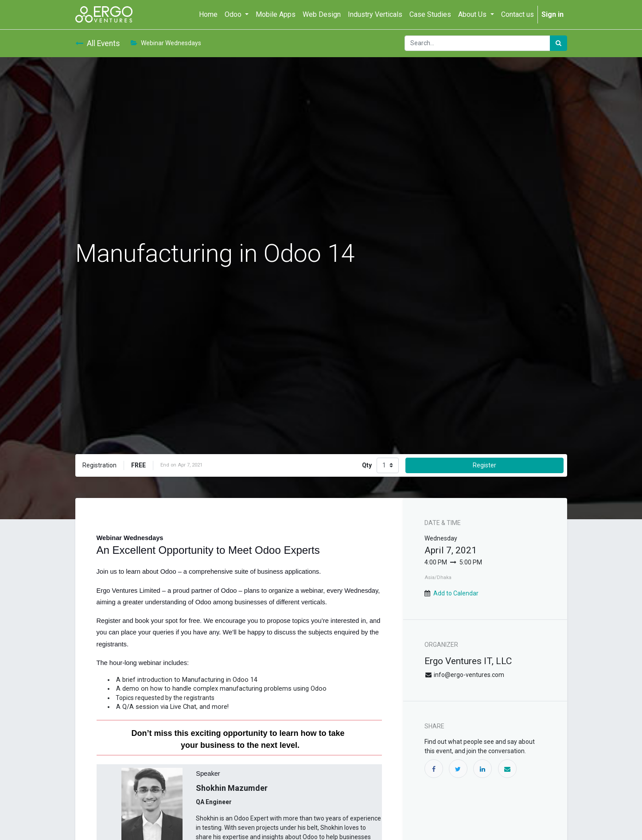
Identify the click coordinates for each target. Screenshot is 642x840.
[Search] (558, 43)
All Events (98, 43)
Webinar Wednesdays (166, 43)
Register (484, 465)
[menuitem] (208, 15)
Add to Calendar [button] (456, 593)
